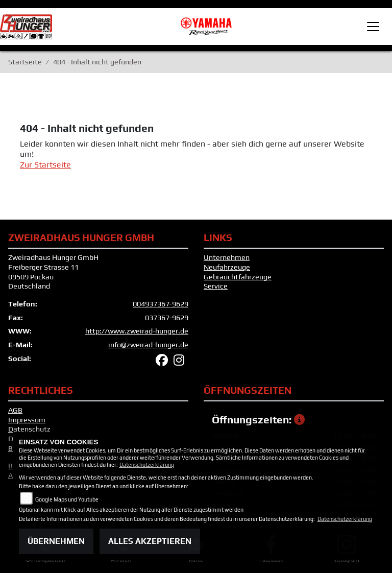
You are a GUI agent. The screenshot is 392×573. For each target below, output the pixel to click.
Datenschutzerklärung (147, 465)
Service (216, 286)
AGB (15, 410)
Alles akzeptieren (150, 541)
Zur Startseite (45, 165)
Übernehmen (56, 541)
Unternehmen (227, 257)
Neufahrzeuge (227, 267)
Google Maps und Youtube (67, 499)
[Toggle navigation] (373, 27)
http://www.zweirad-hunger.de (137, 331)
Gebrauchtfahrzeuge (238, 277)
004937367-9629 (161, 304)
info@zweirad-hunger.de (148, 345)
